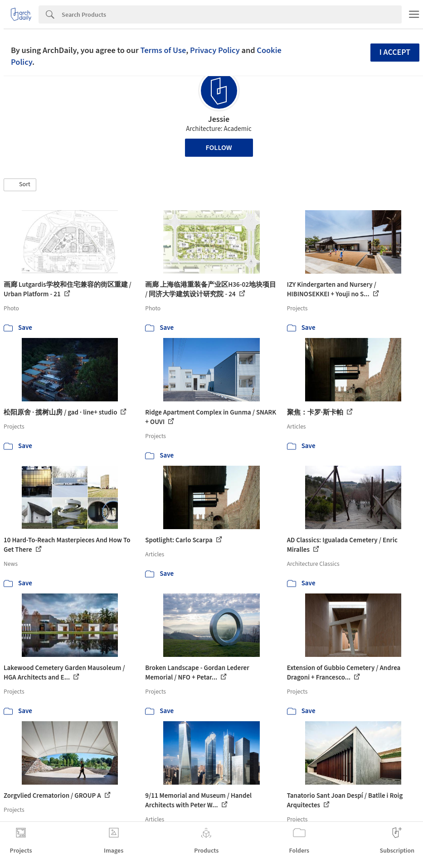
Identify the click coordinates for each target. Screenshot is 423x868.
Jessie (219, 119)
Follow (219, 148)
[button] (20, 185)
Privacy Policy (215, 50)
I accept (395, 52)
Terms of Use (163, 50)
